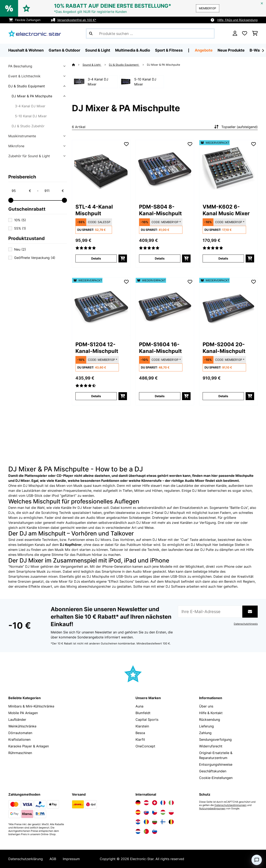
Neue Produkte (231, 50)
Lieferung (206, 726)
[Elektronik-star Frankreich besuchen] (163, 803)
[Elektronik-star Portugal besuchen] (146, 831)
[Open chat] (257, 860)
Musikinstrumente (22, 136)
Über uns (206, 706)
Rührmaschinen (20, 753)
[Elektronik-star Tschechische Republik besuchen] (155, 812)
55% (20, 228)
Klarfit (140, 739)
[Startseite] (77, 65)
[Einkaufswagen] (255, 33)
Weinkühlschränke (22, 726)
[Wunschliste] (245, 33)
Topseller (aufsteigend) (235, 127)
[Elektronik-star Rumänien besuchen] (146, 822)
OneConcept (145, 746)
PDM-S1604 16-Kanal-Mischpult (160, 348)
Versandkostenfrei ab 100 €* (77, 20)
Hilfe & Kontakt (211, 713)
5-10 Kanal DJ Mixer (31, 116)
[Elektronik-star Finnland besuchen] (163, 822)
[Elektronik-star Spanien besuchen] (138, 812)
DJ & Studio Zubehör (28, 126)
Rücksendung (210, 720)
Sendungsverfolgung (215, 739)
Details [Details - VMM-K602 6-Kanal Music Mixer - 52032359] (223, 258)
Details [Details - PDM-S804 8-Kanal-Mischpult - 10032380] (160, 258)
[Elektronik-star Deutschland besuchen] (138, 803)
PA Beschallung (20, 66)
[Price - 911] (54, 191)
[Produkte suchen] (150, 33)
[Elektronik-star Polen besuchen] (171, 812)
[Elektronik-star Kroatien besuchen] (138, 822)
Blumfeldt (143, 713)
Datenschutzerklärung (26, 859)
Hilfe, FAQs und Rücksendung (238, 20)
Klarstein (142, 726)
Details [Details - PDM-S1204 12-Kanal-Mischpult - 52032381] (96, 396)
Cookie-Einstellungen (216, 778)
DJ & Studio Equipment (27, 86)
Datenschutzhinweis (246, 624)
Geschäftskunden (213, 771)
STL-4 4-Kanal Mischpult (94, 210)
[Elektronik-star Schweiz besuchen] (155, 803)
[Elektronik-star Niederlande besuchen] (138, 831)
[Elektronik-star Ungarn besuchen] (163, 812)
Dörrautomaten (20, 733)
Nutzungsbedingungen (212, 809)
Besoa (140, 733)
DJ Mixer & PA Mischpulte (32, 96)
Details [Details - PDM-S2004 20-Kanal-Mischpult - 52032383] (223, 396)
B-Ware (256, 50)
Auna (139, 706)
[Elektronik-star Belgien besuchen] (171, 822)
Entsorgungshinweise (216, 764)
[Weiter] (263, 51)
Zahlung (205, 733)
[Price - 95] (21, 191)
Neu (20, 249)
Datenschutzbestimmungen (230, 805)
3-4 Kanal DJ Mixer (30, 106)
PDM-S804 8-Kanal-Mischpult (160, 210)
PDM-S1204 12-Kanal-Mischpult (97, 348)
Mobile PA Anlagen (23, 713)
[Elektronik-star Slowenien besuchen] (155, 831)
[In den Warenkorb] (123, 258)
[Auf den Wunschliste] (126, 144)
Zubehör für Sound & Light (29, 156)
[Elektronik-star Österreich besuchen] (146, 803)
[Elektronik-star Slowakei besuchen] (146, 812)
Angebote (204, 50)
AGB (53, 859)
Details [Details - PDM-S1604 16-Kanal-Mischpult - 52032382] (160, 396)
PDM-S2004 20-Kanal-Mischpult (224, 348)
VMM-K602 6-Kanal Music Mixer (226, 210)
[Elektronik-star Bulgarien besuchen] (155, 822)
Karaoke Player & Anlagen (29, 746)
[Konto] (235, 33)
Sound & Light (92, 65)
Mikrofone (16, 146)
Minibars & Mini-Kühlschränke (31, 706)
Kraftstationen (19, 739)
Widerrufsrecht (211, 746)
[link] (101, 169)
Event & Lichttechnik (24, 76)
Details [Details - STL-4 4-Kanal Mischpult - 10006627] (96, 258)
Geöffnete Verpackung (35, 258)
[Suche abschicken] (91, 33)
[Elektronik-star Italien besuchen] (171, 803)
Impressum (71, 859)
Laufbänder (17, 720)
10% (20, 220)
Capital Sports (147, 720)
